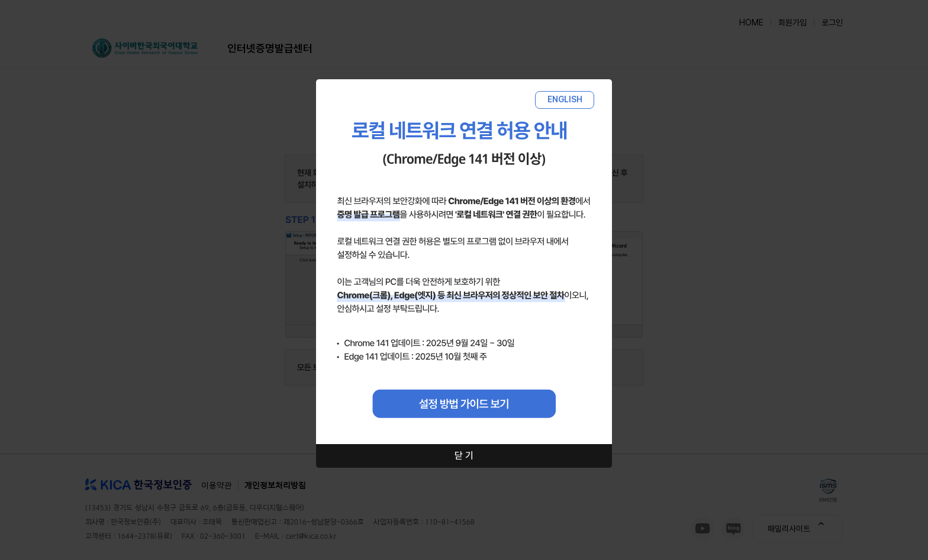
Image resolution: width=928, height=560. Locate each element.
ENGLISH (565, 99)
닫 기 (464, 456)
